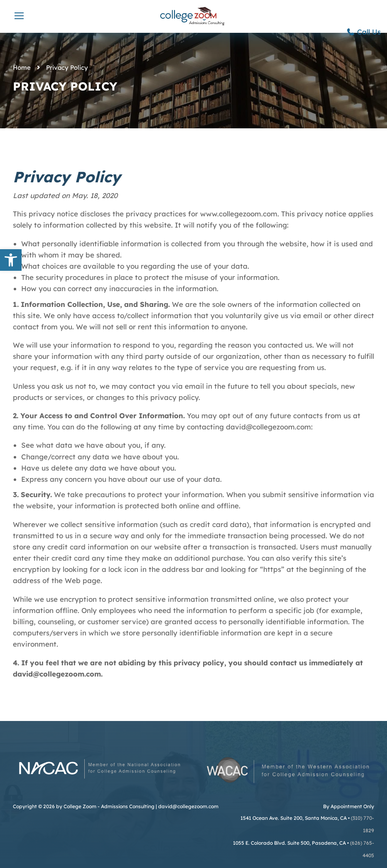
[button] (11, 260)
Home (22, 67)
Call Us (364, 32)
